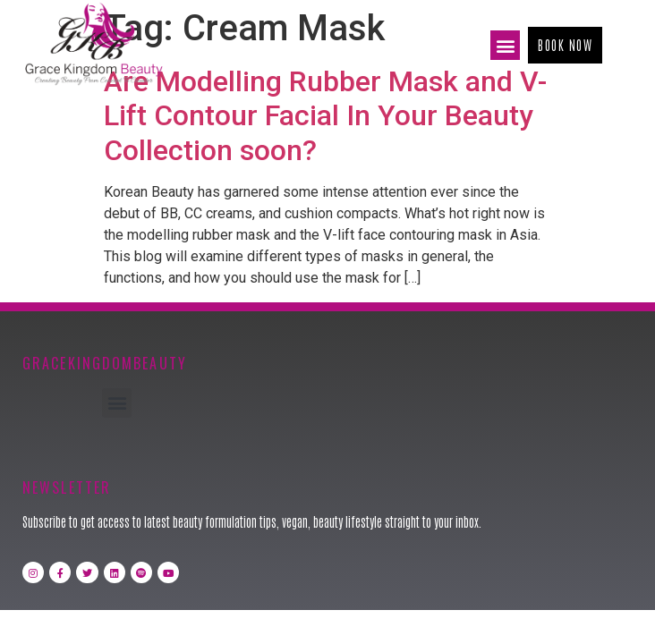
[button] (505, 45)
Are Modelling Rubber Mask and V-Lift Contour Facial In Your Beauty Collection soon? (325, 116)
